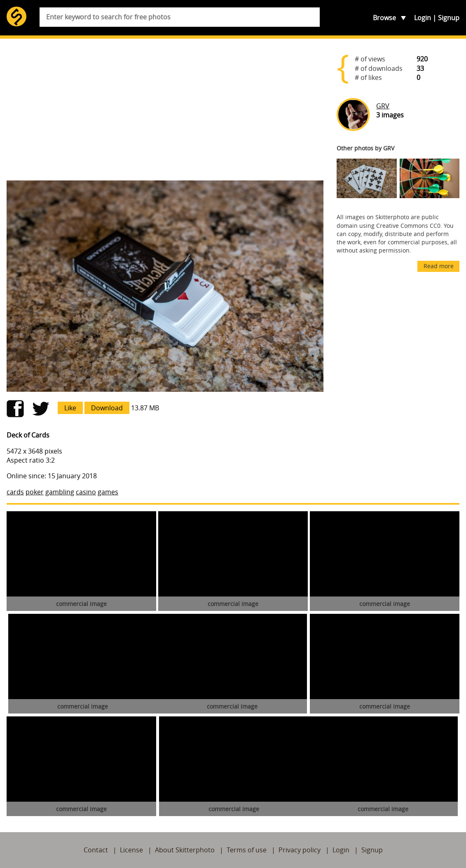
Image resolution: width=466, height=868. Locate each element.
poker (35, 492)
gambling (60, 492)
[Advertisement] (165, 110)
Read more (439, 266)
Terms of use (247, 850)
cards (15, 492)
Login (423, 18)
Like (70, 408)
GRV (383, 106)
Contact (96, 850)
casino (86, 492)
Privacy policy (300, 850)
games (108, 492)
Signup (449, 18)
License (131, 850)
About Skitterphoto (185, 850)
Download (107, 408)
